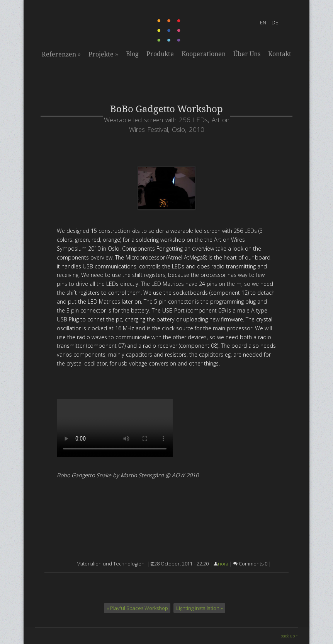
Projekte (103, 54)
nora (223, 564)
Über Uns (247, 54)
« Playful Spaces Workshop (137, 608)
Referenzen (61, 54)
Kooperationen (204, 54)
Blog (132, 54)
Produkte (160, 54)
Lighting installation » (200, 608)
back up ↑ (289, 636)
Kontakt (280, 54)
